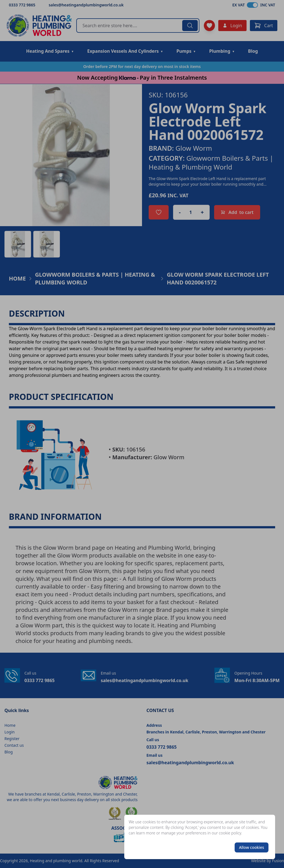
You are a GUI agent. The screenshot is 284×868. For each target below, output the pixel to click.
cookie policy (230, 833)
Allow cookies (252, 847)
